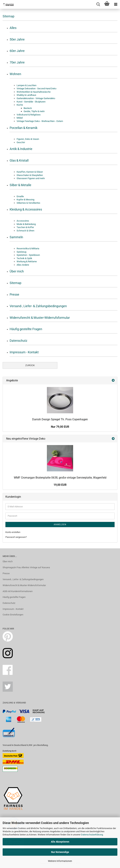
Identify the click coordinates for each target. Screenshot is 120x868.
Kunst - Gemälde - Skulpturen (31, 102)
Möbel (20, 118)
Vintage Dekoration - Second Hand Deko (36, 89)
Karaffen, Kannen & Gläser (30, 172)
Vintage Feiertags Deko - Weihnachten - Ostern (40, 121)
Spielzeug (21, 252)
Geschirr (21, 142)
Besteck (28, 108)
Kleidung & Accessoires (26, 209)
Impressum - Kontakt (24, 352)
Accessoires (23, 221)
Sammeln (16, 237)
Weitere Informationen (60, 861)
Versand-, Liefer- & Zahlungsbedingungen (38, 306)
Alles (13, 28)
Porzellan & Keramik (24, 128)
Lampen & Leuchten (27, 85)
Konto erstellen (13, 532)
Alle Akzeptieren (60, 842)
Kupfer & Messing (25, 200)
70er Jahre (17, 62)
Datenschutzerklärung (92, 835)
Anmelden (60, 525)
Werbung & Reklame (27, 261)
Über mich (17, 271)
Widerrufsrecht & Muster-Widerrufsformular (40, 318)
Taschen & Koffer (25, 227)
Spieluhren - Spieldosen (28, 255)
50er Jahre (17, 39)
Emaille (20, 196)
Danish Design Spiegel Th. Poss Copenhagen (60, 419)
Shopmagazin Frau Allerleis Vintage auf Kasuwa (26, 567)
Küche (20, 105)
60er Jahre (17, 51)
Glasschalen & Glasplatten (30, 175)
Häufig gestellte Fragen (26, 329)
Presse (14, 294)
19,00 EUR (60, 485)
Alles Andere (23, 265)
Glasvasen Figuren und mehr (31, 178)
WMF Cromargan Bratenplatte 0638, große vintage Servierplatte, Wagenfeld (60, 478)
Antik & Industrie (21, 149)
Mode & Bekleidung (26, 224)
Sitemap (15, 283)
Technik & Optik (24, 258)
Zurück (30, 365)
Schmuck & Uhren (25, 231)
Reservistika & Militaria (28, 248)
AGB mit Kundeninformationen (18, 591)
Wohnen (15, 74)
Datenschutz (18, 341)
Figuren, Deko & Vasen (28, 139)
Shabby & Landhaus (26, 95)
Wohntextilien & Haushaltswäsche (34, 92)
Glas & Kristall (19, 160)
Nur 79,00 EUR (60, 427)
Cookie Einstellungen (13, 615)
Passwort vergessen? (16, 537)
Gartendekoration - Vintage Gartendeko (36, 98)
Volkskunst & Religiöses (29, 115)
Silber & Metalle (20, 185)
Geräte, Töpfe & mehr (34, 111)
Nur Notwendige (60, 852)
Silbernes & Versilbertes (28, 203)
